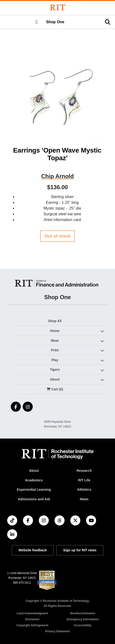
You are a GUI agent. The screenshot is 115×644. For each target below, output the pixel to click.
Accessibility (83, 625)
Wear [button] (55, 341)
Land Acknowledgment (32, 613)
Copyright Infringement (32, 625)
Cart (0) (55, 389)
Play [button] (55, 360)
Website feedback (33, 550)
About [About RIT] (34, 471)
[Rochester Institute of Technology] (58, 8)
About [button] (55, 379)
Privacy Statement (57, 631)
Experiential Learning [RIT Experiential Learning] (34, 490)
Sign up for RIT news (80, 550)
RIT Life (84, 480)
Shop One (55, 22)
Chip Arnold (57, 176)
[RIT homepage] (58, 454)
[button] (36, 22)
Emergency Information (83, 619)
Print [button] (55, 350)
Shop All (55, 321)
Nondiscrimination (83, 613)
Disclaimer (32, 619)
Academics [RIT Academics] (34, 480)
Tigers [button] (55, 370)
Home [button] (55, 331)
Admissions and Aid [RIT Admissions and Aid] (34, 499)
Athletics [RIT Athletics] (84, 490)
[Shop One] (58, 283)
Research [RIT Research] (84, 471)
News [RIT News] (84, 499)
